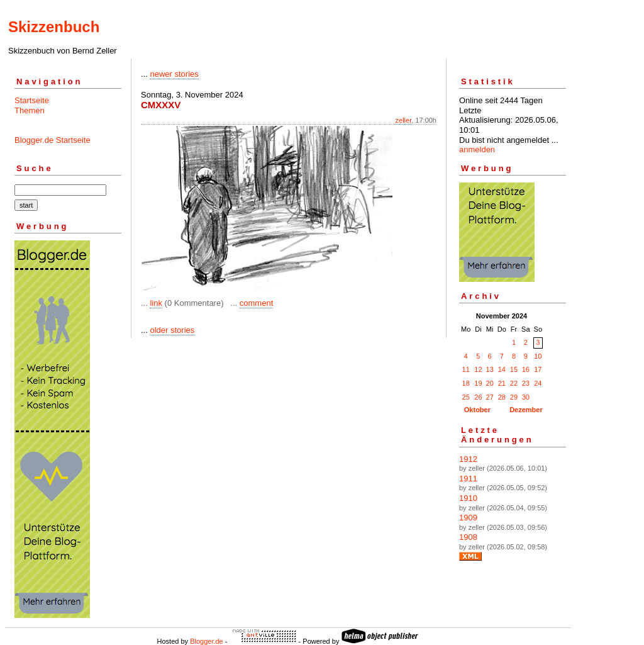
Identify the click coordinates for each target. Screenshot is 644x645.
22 (514, 383)
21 (502, 383)
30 (526, 397)
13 (490, 369)
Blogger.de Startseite (53, 140)
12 (478, 369)
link (156, 303)
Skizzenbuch (54, 27)
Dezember (526, 410)
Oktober (477, 410)
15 (514, 369)
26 (478, 397)
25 (466, 397)
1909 (468, 518)
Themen (30, 110)
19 (478, 383)
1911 (468, 479)
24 (538, 383)
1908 (468, 537)
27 (490, 397)
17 (538, 369)
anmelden (477, 149)
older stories (172, 330)
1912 (468, 459)
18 (466, 383)
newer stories (174, 74)
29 (514, 397)
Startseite (32, 100)
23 (526, 383)
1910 (468, 498)
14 (502, 369)
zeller (404, 120)
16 (526, 369)
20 (490, 383)
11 (466, 369)
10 (538, 356)
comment (256, 303)
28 (502, 397)
